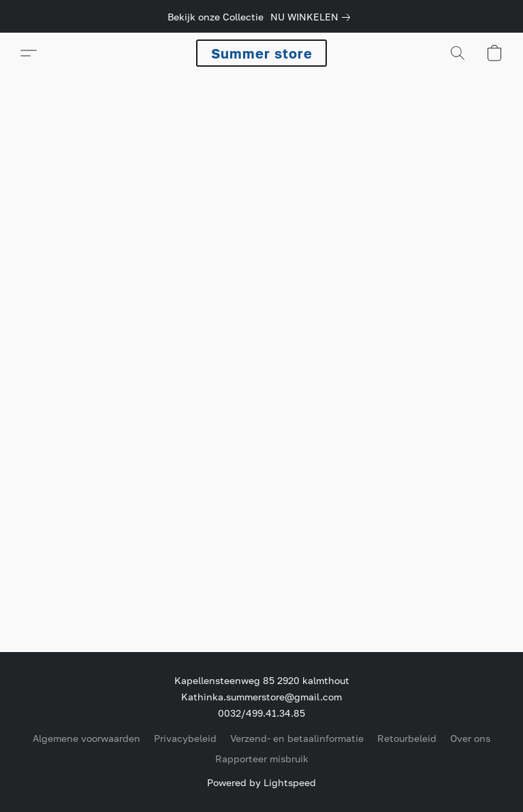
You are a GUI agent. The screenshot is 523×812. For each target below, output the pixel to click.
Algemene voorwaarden (86, 738)
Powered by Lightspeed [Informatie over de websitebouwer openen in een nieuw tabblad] (261, 782)
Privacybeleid (185, 738)
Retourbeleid (407, 738)
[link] (313, 17)
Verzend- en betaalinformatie (297, 738)
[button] (261, 53)
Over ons (470, 738)
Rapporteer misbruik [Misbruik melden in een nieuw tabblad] (262, 759)
